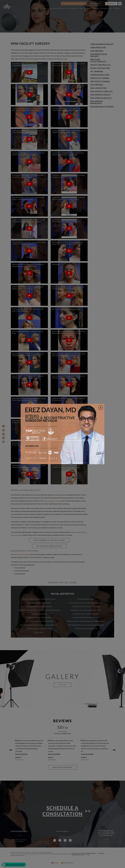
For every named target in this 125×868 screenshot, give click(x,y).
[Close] (101, 408)
